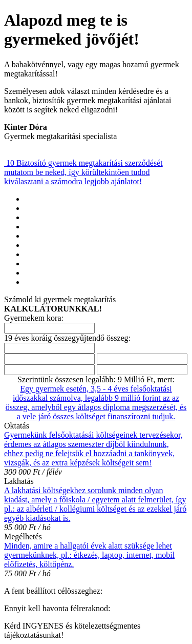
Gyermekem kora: (34, 318)
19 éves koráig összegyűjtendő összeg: (67, 338)
